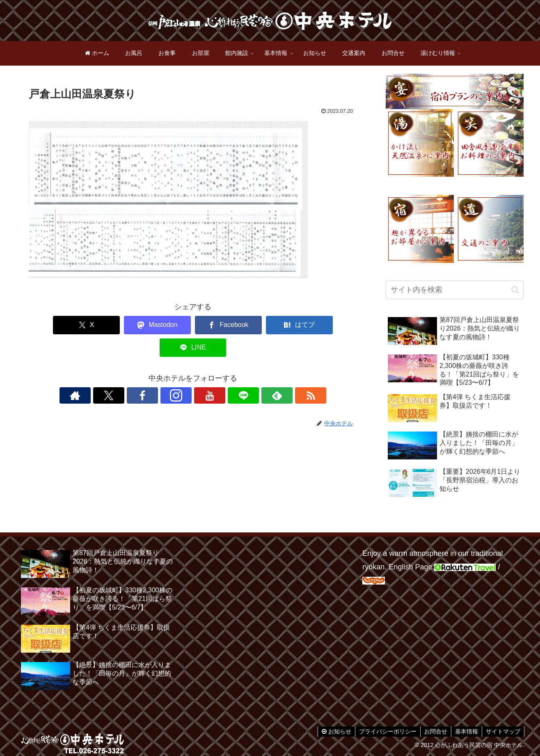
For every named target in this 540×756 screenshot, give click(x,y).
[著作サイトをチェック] (127, 373)
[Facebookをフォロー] (165, 373)
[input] (455, 290)
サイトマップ (503, 731)
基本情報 (465, 731)
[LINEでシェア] (326, 325)
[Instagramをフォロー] (183, 373)
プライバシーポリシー (385, 731)
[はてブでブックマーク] (259, 325)
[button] (515, 290)
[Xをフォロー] (146, 373)
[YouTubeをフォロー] (202, 373)
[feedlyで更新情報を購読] (240, 373)
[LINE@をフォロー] (221, 373)
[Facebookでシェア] (193, 325)
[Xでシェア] (60, 325)
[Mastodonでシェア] (126, 325)
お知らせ (333, 731)
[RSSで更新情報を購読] (259, 373)
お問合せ (434, 731)
